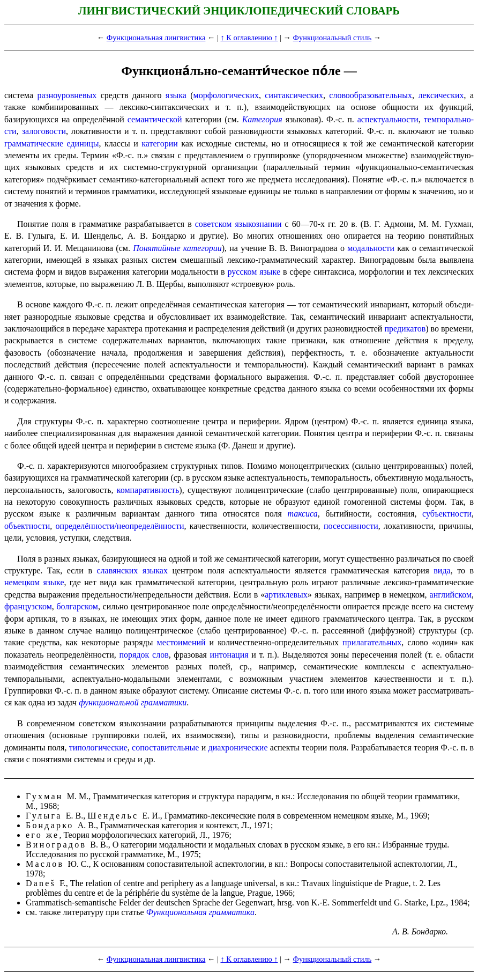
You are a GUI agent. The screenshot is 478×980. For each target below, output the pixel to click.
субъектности (447, 514)
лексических (441, 95)
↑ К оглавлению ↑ (249, 38)
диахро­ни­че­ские (238, 747)
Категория (262, 119)
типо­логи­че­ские (98, 747)
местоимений (181, 642)
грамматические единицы (52, 143)
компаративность (148, 490)
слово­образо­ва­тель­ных (371, 95)
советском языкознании (238, 224)
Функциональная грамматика (200, 912)
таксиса (302, 514)
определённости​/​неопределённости (119, 526)
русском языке (254, 272)
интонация (229, 655)
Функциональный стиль (333, 38)
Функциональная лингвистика (156, 38)
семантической (155, 119)
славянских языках (132, 570)
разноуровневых (67, 95)
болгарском (77, 606)
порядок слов (144, 655)
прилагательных (372, 642)
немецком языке (34, 582)
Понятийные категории (177, 248)
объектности (27, 526)
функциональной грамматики (133, 702)
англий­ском (451, 595)
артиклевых (286, 595)
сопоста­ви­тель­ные (165, 747)
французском (28, 606)
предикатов (405, 329)
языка (176, 95)
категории (160, 143)
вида (442, 570)
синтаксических (294, 95)
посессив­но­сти (351, 526)
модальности (371, 248)
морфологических (226, 95)
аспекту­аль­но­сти (388, 119)
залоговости (44, 131)
